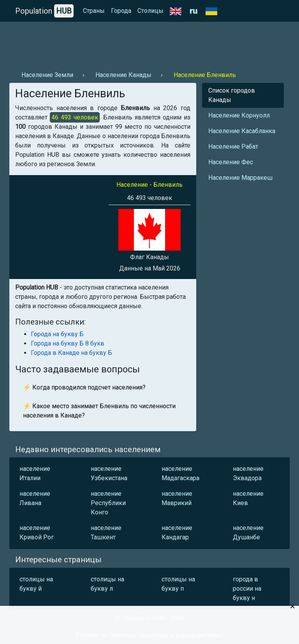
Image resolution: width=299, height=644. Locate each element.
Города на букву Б (57, 334)
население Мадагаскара (180, 473)
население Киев (248, 498)
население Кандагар (177, 533)
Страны (94, 11)
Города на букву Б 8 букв (68, 343)
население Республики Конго (108, 503)
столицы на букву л (107, 584)
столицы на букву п (178, 584)
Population (44, 11)
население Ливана (35, 498)
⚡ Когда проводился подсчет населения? (84, 387)
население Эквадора (248, 473)
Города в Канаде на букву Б (71, 353)
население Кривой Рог (37, 533)
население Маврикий (177, 498)
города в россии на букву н (247, 589)
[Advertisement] (149, 43)
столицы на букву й (36, 584)
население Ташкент (106, 533)
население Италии (35, 473)
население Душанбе (248, 533)
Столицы (150, 11)
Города (121, 11)
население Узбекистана (109, 473)
